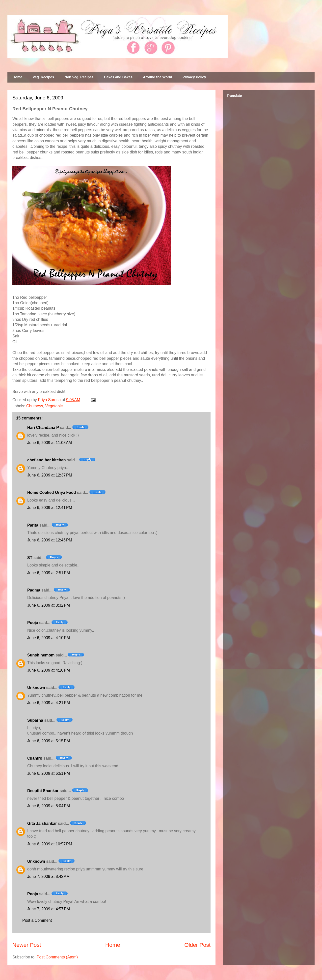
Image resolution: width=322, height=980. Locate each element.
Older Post (197, 945)
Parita (33, 525)
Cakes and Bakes (118, 77)
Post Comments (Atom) (57, 957)
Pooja (33, 623)
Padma (34, 590)
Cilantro (35, 758)
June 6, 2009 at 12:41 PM (50, 508)
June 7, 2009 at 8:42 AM (48, 876)
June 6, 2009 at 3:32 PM (49, 605)
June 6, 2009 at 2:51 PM (49, 573)
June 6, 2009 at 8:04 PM (49, 806)
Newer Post (27, 945)
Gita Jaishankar (42, 823)
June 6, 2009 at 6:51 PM (49, 773)
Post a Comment (37, 920)
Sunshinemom (41, 655)
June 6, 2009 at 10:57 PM (50, 844)
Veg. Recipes (43, 77)
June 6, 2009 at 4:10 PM (49, 638)
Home (17, 77)
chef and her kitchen (47, 460)
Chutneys (35, 406)
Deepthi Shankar (43, 791)
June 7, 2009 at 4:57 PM (49, 909)
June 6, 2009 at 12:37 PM (50, 475)
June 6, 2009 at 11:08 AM (50, 443)
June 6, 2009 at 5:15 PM (49, 741)
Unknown (36, 688)
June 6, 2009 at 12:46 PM (50, 540)
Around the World (158, 77)
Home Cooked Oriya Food (52, 492)
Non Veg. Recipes (79, 77)
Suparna (35, 720)
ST (30, 558)
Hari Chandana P (43, 428)
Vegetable (54, 406)
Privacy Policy (194, 77)
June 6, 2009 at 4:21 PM (49, 703)
